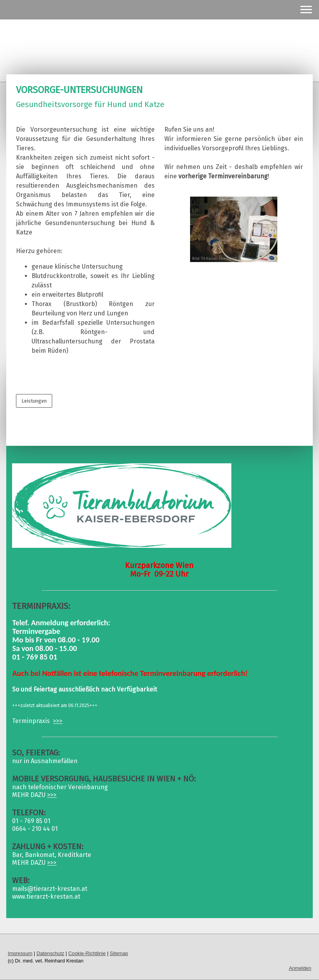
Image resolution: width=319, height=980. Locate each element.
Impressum (20, 953)
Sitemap (119, 953)
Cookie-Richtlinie (87, 953)
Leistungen (34, 401)
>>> (58, 721)
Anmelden (300, 968)
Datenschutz (50, 953)
